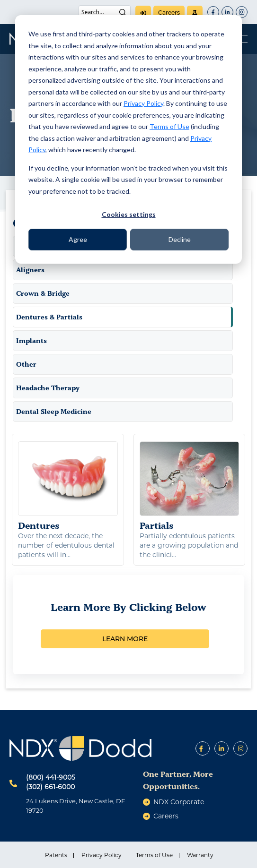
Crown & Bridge (43, 293)
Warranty (200, 855)
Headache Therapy (48, 388)
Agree (78, 239)
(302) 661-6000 (50, 787)
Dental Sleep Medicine (54, 412)
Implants (31, 341)
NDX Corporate (179, 802)
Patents (56, 855)
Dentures (68, 486)
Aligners (30, 270)
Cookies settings (129, 214)
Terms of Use (169, 126)
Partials (190, 486)
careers (169, 13)
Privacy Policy (143, 103)
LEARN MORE (125, 639)
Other (26, 364)
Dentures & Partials (49, 317)
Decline (180, 239)
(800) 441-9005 (51, 777)
